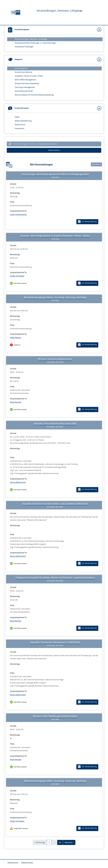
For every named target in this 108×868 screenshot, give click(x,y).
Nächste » (69, 842)
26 (60, 842)
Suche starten (54, 150)
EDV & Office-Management (26, 80)
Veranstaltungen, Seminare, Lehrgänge (31, 39)
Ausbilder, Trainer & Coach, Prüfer (29, 76)
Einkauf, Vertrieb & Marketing (27, 84)
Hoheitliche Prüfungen (24, 47)
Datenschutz (20, 125)
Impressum (20, 128)
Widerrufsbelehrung (23, 121)
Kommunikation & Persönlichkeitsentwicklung (34, 95)
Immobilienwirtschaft (24, 91)
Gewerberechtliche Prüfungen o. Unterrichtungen (35, 43)
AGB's (17, 117)
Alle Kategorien (21, 68)
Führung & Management (25, 87)
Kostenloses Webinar (24, 72)
